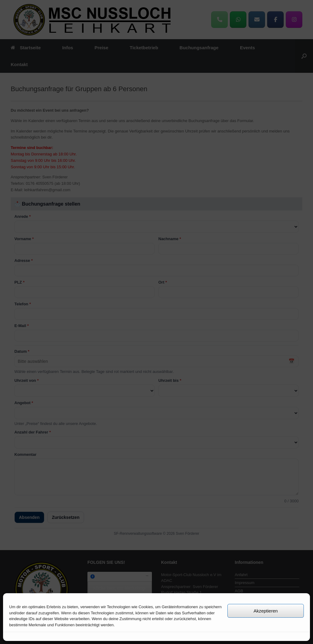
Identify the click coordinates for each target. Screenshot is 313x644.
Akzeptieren (265, 611)
